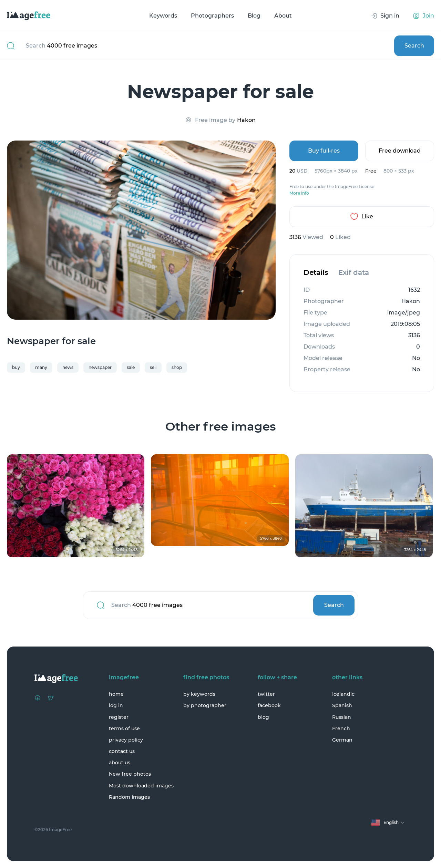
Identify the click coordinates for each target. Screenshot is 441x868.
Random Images (129, 797)
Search (414, 46)
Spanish (342, 705)
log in (116, 705)
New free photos (130, 774)
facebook (269, 705)
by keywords (199, 694)
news (68, 367)
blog (263, 717)
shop (177, 367)
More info (299, 193)
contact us (122, 751)
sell (153, 367)
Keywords (163, 16)
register (119, 717)
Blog (254, 16)
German (342, 740)
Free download (400, 151)
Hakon (246, 120)
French (341, 728)
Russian (342, 717)
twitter (266, 694)
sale (131, 367)
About (283, 16)
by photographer (205, 705)
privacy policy (126, 740)
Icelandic (343, 694)
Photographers (212, 16)
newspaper (100, 367)
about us (120, 763)
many (41, 367)
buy (16, 367)
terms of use (124, 728)
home (116, 694)
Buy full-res (324, 151)
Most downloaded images (141, 786)
